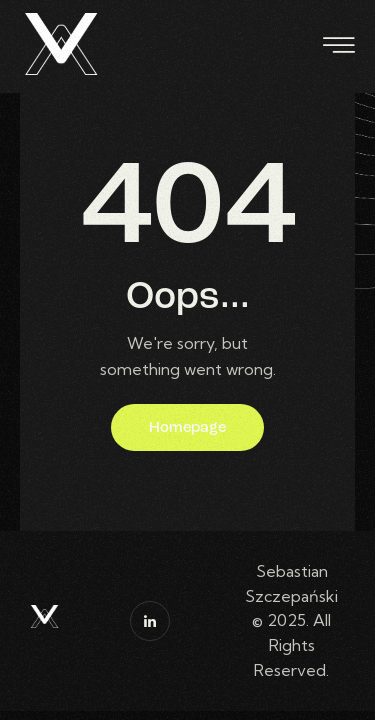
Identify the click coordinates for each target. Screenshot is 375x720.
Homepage (187, 428)
